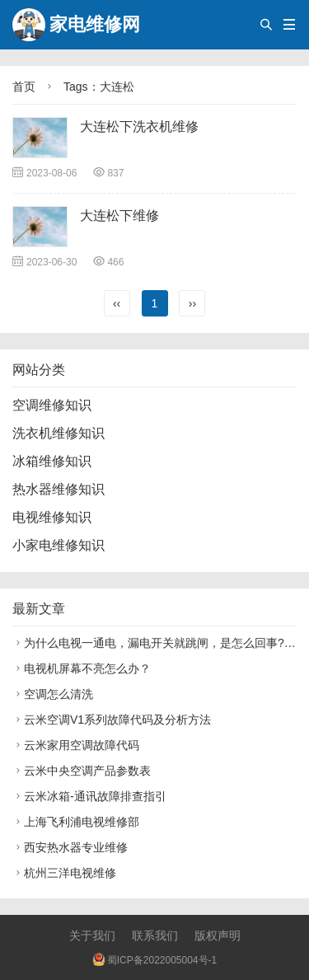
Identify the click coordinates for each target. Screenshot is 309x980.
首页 (24, 87)
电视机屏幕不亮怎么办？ (82, 668)
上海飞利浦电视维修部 (76, 822)
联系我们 (155, 935)
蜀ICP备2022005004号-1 (154, 960)
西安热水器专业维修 (70, 847)
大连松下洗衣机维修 (139, 127)
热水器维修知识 (59, 489)
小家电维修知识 (59, 545)
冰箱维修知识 (52, 461)
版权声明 (218, 935)
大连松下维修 (119, 216)
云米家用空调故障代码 (76, 745)
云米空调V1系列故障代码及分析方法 (112, 720)
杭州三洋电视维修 (64, 873)
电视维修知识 (52, 517)
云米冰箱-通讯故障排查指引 (89, 796)
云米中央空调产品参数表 (82, 771)
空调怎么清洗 (53, 694)
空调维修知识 (52, 405)
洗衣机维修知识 (59, 433)
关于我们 (92, 935)
